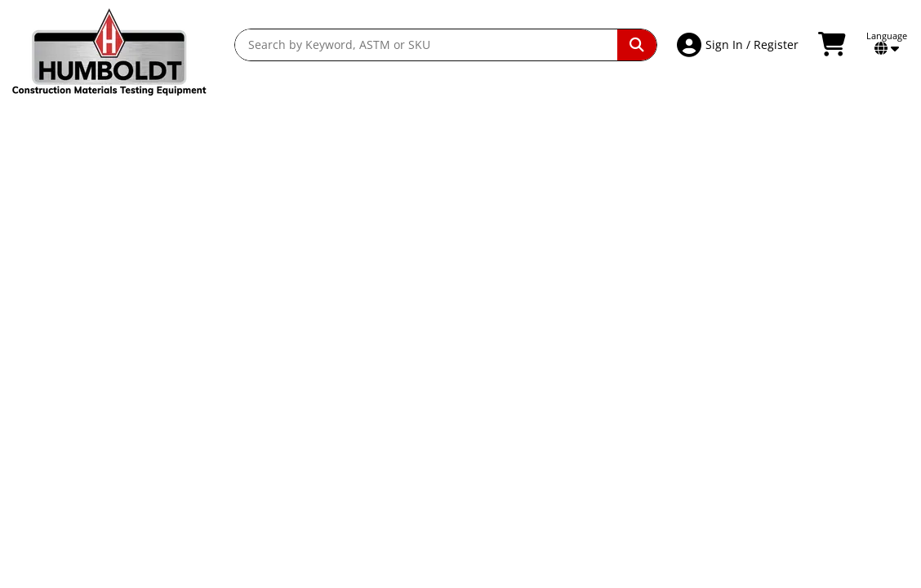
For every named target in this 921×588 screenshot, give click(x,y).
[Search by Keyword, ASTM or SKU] (426, 45)
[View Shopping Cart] (834, 45)
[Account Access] (691, 45)
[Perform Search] (637, 45)
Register (776, 45)
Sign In (724, 45)
